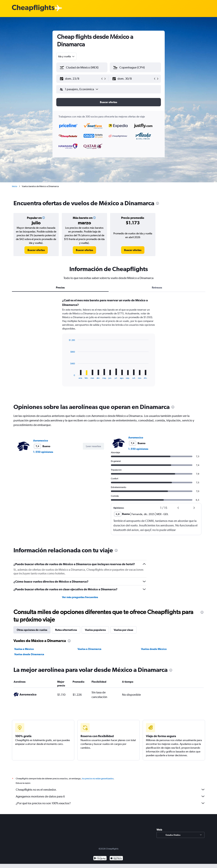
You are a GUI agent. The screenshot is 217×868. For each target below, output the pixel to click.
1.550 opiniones (43, 452)
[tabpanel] (109, 346)
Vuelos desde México (154, 649)
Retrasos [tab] (157, 288)
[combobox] (67, 56)
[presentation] (157, 203)
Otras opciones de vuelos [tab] (32, 630)
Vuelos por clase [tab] (123, 630)
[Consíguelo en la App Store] (116, 859)
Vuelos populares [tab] (95, 630)
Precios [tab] (60, 288)
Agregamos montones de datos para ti (110, 796)
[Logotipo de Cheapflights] (33, 8)
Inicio (15, 186)
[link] (36, 250)
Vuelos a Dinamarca (89, 649)
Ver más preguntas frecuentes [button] (80, 597)
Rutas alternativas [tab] (66, 630)
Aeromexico (41, 441)
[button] (80, 79)
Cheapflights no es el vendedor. (110, 790)
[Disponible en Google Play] (100, 859)
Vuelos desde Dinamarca (29, 654)
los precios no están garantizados (98, 779)
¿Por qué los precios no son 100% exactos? (110, 803)
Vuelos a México (24, 649)
